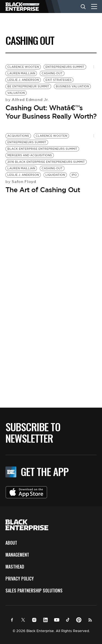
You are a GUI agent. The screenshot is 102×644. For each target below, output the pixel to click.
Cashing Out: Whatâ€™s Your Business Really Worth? (51, 112)
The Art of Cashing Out (43, 190)
